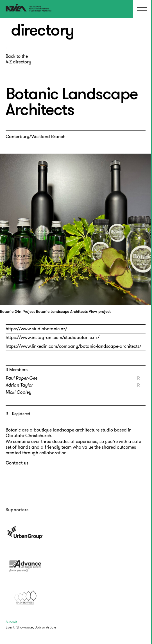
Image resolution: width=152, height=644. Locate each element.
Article (51, 627)
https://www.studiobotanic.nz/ (36, 329)
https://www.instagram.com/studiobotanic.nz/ (53, 338)
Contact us (17, 463)
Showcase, (25, 627)
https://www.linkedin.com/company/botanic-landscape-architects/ (73, 346)
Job (38, 627)
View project (100, 312)
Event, (11, 627)
